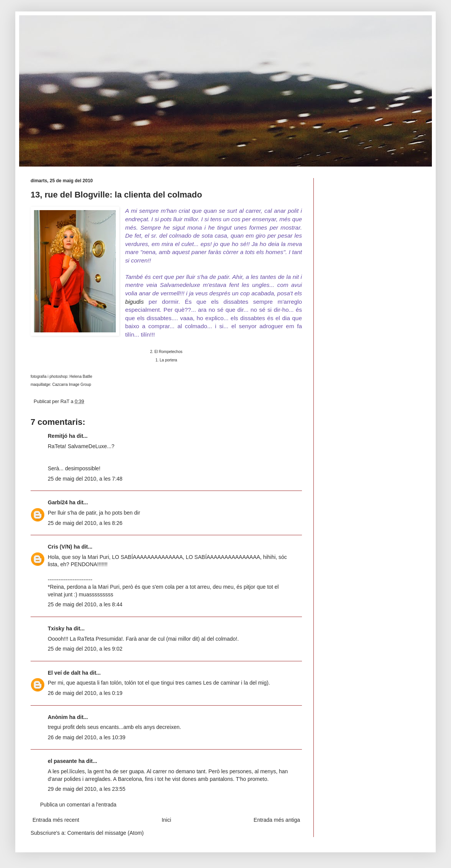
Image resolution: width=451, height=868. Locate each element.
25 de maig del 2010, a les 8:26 (85, 523)
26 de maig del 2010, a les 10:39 (87, 737)
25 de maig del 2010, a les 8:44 (85, 604)
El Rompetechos (168, 352)
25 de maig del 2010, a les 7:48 (85, 479)
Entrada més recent (56, 820)
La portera (169, 360)
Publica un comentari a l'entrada (78, 805)
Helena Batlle (81, 377)
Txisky (56, 628)
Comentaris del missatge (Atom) (105, 833)
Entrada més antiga (277, 820)
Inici (166, 820)
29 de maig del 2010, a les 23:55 (87, 789)
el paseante (62, 761)
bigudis (134, 302)
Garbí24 (58, 502)
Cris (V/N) (60, 547)
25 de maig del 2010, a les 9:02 (85, 649)
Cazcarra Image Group (71, 385)
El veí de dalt (64, 673)
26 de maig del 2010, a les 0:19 (85, 693)
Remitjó (58, 436)
